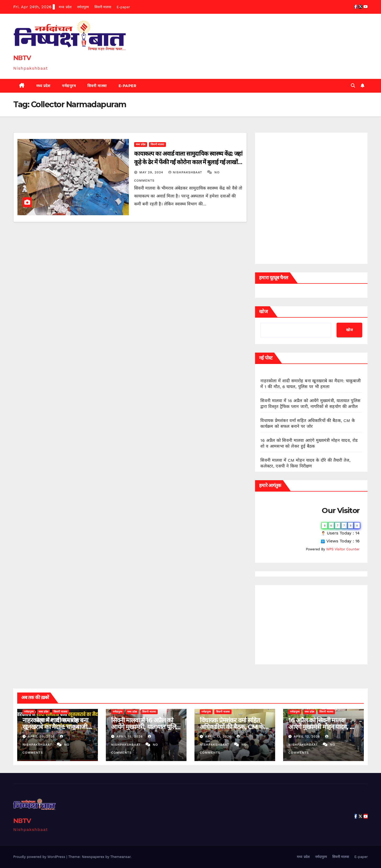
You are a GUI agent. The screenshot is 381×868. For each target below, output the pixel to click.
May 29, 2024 (152, 172)
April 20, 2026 (42, 736)
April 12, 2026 (308, 736)
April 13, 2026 (219, 736)
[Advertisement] (311, 625)
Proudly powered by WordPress (40, 857)
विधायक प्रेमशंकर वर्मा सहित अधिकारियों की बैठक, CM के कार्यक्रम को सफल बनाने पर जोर (234, 727)
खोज (263, 312)
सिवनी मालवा (103, 7)
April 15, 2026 (130, 736)
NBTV (22, 58)
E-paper (123, 7)
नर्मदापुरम (83, 7)
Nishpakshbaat (186, 172)
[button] (353, 86)
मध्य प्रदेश (65, 7)
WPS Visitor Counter (343, 549)
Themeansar (121, 857)
